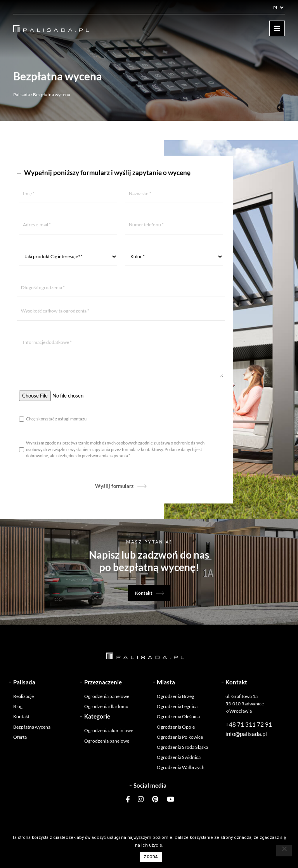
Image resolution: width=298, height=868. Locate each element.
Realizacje (23, 696)
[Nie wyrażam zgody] (284, 851)
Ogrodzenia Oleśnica (178, 716)
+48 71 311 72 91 (249, 724)
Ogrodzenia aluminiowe (109, 730)
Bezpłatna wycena (32, 727)
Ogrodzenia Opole (176, 727)
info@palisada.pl (246, 734)
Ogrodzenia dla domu (106, 706)
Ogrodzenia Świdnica (179, 757)
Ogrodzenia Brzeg (175, 696)
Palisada (22, 95)
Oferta (20, 737)
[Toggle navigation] (277, 28)
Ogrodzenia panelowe (107, 696)
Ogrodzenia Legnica (177, 706)
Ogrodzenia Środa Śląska (182, 747)
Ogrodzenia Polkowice (180, 737)
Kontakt (144, 593)
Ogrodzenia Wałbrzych (181, 767)
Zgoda (151, 857)
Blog (18, 706)
